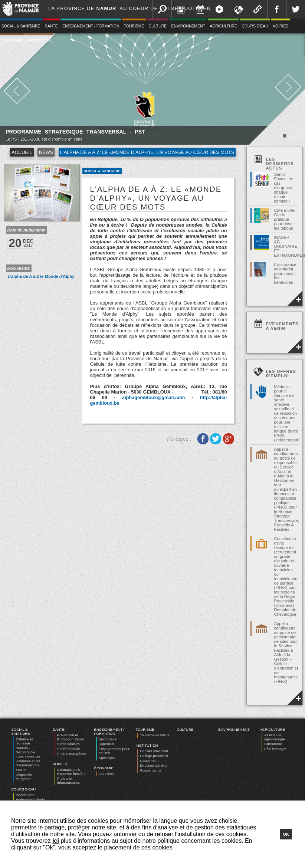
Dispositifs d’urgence (24, 777)
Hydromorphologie (30, 800)
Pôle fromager (275, 749)
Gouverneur (149, 761)
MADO (21, 770)
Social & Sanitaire (102, 171)
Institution (39, 41)
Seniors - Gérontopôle (25, 750)
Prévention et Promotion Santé (70, 737)
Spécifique (107, 758)
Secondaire (108, 739)
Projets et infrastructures (68, 780)
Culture (158, 26)
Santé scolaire (68, 744)
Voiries (281, 26)
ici (56, 841)
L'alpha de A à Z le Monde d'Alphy (41, 276)
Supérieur (106, 744)
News (46, 152)
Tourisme (134, 26)
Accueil (22, 152)
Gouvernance (151, 770)
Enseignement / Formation (91, 26)
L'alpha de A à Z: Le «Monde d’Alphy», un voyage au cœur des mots (147, 152)
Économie (104, 768)
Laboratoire (273, 744)
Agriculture (223, 26)
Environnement (188, 26)
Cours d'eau (255, 26)
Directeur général (154, 765)
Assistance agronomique (275, 737)
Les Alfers (106, 774)
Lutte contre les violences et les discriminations (28, 761)
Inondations (25, 795)
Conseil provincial (154, 751)
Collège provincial (154, 756)
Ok (286, 834)
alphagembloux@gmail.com (154, 397)
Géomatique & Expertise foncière (71, 772)
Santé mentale (69, 749)
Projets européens (72, 754)
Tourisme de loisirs (155, 735)
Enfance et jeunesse (24, 741)
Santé (51, 26)
